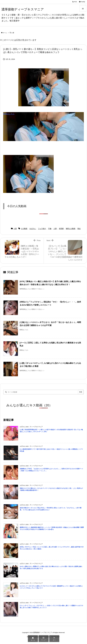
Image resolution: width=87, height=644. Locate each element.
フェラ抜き (42, 229)
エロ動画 (24, 229)
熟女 (79, 229)
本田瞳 (61, 229)
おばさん (33, 229)
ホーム (5, 33)
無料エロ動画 (71, 229)
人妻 (13, 33)
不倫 (50, 229)
